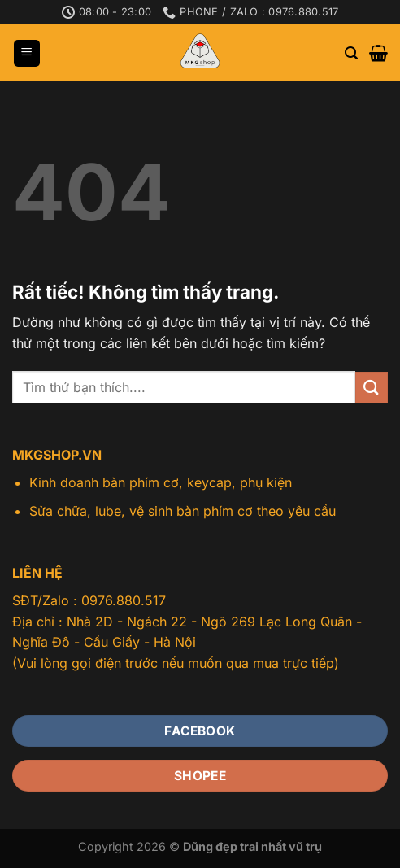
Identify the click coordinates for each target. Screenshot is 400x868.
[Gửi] (372, 388)
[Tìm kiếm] (351, 53)
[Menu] (27, 53)
